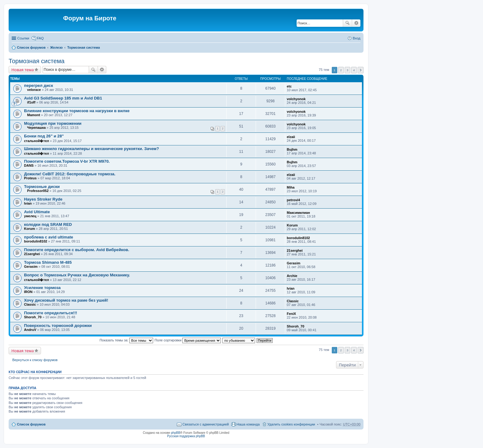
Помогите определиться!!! (51, 313)
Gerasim (31, 267)
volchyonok (296, 99)
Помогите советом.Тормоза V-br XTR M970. (67, 161)
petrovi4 (293, 200)
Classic (30, 304)
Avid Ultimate (37, 212)
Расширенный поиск (356, 23)
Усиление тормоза (42, 288)
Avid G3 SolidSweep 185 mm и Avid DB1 (63, 98)
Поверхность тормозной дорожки (58, 326)
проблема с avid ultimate (49, 237)
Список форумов (31, 47)
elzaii (291, 137)
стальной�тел (37, 141)
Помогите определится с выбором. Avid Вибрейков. (77, 250)
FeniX (291, 314)
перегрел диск (39, 86)
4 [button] (354, 70)
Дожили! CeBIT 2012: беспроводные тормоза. (70, 174)
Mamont (34, 115)
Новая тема (23, 70)
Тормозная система (83, 47)
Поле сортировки (188, 340)
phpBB (176, 433)
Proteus (30, 178)
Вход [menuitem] (357, 38)
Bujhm (292, 149)
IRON (28, 292)
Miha (291, 187)
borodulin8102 (36, 241)
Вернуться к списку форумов (35, 360)
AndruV (30, 330)
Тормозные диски (42, 187)
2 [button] (341, 70)
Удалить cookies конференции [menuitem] (291, 424)
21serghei (32, 254)
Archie (292, 276)
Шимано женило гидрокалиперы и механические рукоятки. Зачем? (91, 149)
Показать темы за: (126, 340)
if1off (31, 102)
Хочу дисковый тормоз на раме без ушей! (66, 300)
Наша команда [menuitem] (248, 424)
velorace (34, 90)
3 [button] (347, 70)
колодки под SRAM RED (48, 224)
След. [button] (361, 70)
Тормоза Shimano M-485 (48, 262)
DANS (29, 165)
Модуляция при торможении (53, 123)
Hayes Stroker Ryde (43, 199)
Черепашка (36, 128)
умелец (30, 216)
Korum (29, 229)
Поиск (347, 23)
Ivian (28, 203)
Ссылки (23, 38)
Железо (57, 47)
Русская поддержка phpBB (186, 436)
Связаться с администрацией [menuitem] (205, 424)
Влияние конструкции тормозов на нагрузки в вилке (77, 111)
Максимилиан (298, 213)
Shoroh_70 (33, 317)
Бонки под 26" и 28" (44, 136)
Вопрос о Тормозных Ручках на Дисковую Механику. (77, 275)
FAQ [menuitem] (40, 38)
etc (289, 86)
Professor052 (38, 191)
